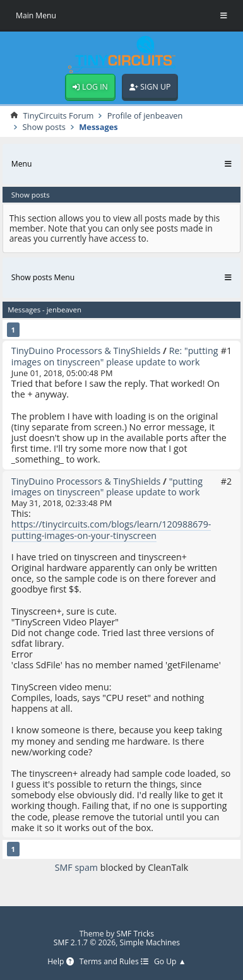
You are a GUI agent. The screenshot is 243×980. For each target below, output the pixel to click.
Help (60, 962)
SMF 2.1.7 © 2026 (85, 942)
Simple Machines (150, 942)
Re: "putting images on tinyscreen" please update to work (115, 356)
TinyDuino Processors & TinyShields (86, 351)
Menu (22, 164)
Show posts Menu (43, 277)
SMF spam (76, 867)
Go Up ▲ (170, 962)
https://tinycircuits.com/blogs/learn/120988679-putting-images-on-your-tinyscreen (111, 529)
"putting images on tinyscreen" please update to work (107, 487)
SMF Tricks (135, 934)
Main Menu (36, 15)
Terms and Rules (114, 962)
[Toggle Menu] (224, 16)
